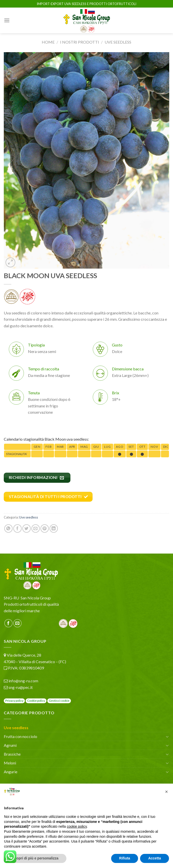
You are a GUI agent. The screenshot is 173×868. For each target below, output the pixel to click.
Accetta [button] (155, 858)
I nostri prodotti (80, 42)
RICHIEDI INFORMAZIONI (36, 478)
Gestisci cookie (59, 701)
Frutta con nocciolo (20, 736)
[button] (166, 792)
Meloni (10, 763)
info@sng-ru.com (23, 681)
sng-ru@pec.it (21, 687)
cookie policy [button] (77, 826)
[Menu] (7, 20)
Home (48, 42)
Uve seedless (118, 42)
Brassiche (12, 754)
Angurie (11, 772)
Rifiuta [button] (125, 858)
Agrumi (10, 745)
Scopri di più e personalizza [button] (35, 858)
